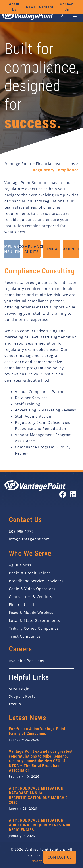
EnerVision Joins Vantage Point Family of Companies (37, 731)
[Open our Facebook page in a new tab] (63, 494)
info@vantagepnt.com (29, 539)
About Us (14, 7)
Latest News (28, 718)
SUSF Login (19, 689)
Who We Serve (30, 553)
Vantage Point (18, 164)
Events (15, 704)
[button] (62, 15)
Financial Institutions (56, 164)
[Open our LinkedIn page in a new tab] (73, 494)
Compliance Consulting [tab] (12, 249)
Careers (46, 7)
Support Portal (23, 696)
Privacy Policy (41, 861)
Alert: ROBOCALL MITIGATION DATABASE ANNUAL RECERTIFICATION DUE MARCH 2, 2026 (39, 795)
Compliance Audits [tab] (31, 249)
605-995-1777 (21, 532)
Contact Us (60, 857)
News (31, 7)
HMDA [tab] (52, 249)
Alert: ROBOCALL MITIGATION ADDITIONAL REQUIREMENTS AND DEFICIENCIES (40, 825)
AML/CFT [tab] (71, 249)
